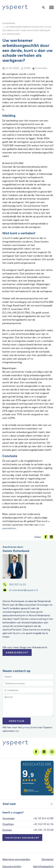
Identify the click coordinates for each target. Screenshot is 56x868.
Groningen (9, 818)
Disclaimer (48, 859)
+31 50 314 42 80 (43, 818)
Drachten (8, 824)
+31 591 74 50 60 (43, 830)
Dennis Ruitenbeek (16, 551)
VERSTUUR (17, 721)
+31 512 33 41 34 (43, 824)
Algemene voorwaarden (16, 859)
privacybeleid (30, 727)
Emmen (7, 830)
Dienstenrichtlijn (12, 866)
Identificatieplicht (43, 866)
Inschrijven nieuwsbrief (22, 838)
